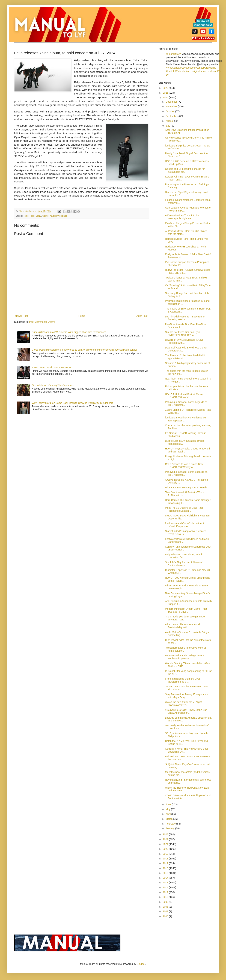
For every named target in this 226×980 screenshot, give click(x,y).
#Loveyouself (188, 68)
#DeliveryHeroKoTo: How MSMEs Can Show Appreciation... (186, 711)
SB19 (39, 216)
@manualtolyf (174, 54)
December (172, 102)
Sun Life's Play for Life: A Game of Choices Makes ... (184, 564)
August (170, 121)
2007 (166, 911)
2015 (166, 873)
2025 (166, 93)
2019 (166, 854)
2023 (166, 834)
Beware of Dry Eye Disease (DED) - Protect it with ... (185, 341)
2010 (166, 897)
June (169, 804)
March (169, 819)
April (168, 814)
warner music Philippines (55, 216)
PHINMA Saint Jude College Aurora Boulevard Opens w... (185, 657)
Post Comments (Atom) (42, 322)
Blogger (141, 964)
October (170, 111)
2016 (166, 868)
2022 (166, 839)
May (168, 809)
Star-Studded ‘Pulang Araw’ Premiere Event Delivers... (185, 533)
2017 (166, 863)
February (171, 824)
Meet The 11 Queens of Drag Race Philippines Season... (184, 509)
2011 (166, 892)
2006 (166, 916)
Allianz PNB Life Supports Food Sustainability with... (182, 626)
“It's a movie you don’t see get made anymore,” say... (185, 618)
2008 (166, 907)
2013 (166, 883)
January (170, 828)
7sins (26, 216)
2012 (166, 887)
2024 (166, 97)
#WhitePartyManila (206, 68)
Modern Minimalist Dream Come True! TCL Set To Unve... (186, 610)
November (172, 106)
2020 (166, 849)
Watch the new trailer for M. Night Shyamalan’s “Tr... (183, 704)
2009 (166, 902)
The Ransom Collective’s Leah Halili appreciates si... (185, 357)
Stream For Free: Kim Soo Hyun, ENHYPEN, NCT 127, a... (183, 334)
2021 (166, 844)
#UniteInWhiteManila (177, 71)
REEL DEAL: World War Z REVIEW (51, 367)
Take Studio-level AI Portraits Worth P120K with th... (185, 494)
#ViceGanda (173, 68)
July (168, 126)
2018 (166, 859)
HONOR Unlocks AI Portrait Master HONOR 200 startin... (184, 396)
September (172, 116)
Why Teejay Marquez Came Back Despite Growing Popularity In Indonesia (72, 403)
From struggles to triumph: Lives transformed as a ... (183, 680)
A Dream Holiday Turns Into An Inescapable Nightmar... (182, 217)
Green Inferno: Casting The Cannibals (53, 385)
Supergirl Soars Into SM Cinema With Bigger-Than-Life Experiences (69, 332)
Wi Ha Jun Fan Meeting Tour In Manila (186, 488)
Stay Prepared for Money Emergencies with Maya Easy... (186, 696)
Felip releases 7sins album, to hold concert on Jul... (184, 556)
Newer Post (21, 316)
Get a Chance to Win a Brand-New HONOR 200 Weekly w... (184, 466)
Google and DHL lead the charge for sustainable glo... (185, 170)
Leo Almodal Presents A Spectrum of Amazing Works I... (185, 318)
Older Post (142, 316)
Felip (32, 216)
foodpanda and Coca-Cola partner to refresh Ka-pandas (185, 525)
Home (82, 316)
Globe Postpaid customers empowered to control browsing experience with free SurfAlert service (85, 350)
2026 (166, 88)
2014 (166, 878)
